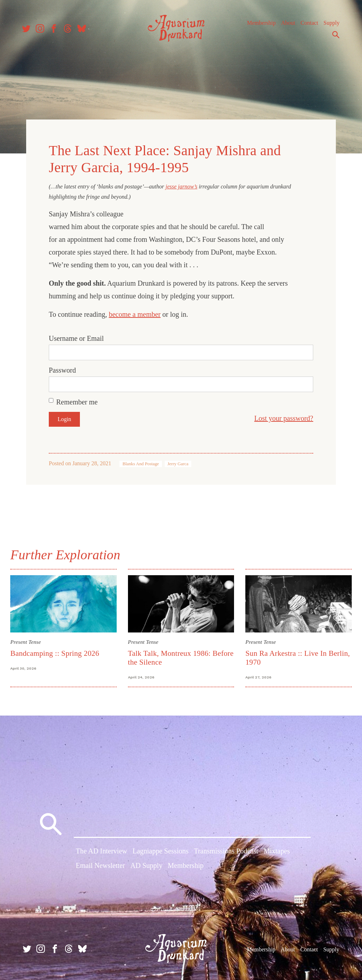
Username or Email (76, 338)
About (286, 25)
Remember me (77, 402)
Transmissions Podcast (226, 851)
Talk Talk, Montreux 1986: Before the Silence (170, 657)
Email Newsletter (100, 865)
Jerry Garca (178, 463)
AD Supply (147, 865)
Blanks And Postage (141, 463)
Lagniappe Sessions (160, 851)
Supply (329, 25)
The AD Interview (101, 851)
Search (334, 36)
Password (62, 370)
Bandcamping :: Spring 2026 (56, 652)
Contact (307, 25)
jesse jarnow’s (181, 186)
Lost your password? (284, 418)
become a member (135, 314)
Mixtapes (277, 851)
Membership (259, 25)
